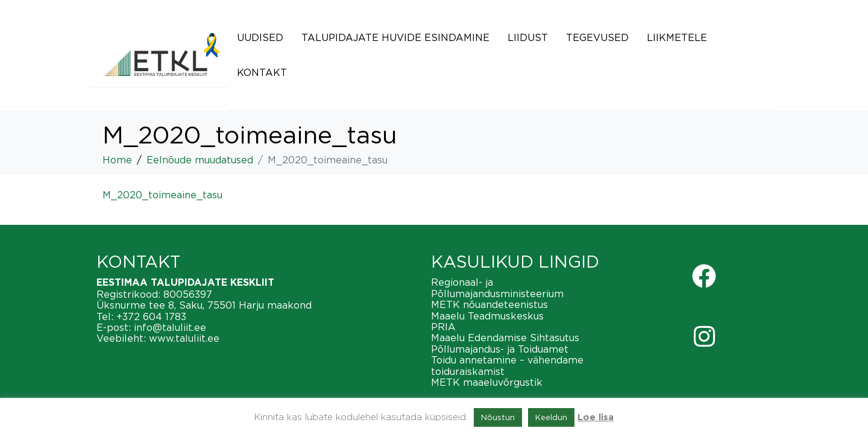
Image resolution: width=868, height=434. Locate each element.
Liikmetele (677, 37)
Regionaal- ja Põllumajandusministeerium (497, 288)
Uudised (260, 37)
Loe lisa (596, 417)
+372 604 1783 (151, 316)
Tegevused (597, 37)
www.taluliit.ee (184, 338)
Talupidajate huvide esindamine (395, 37)
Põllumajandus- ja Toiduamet (500, 349)
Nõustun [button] (498, 417)
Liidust (528, 37)
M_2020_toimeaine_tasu (162, 195)
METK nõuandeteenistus (489, 304)
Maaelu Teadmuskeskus (487, 316)
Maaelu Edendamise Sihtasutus (505, 338)
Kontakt (262, 72)
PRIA (443, 327)
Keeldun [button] (551, 417)
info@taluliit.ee (170, 327)
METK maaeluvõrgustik (487, 382)
